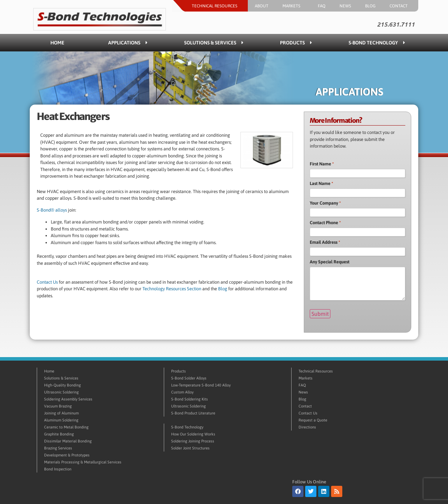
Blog (370, 6)
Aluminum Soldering (61, 420)
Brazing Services (58, 448)
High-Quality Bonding (62, 385)
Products (296, 43)
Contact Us (47, 282)
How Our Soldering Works (193, 434)
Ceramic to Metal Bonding (66, 427)
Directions (307, 427)
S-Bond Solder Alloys (189, 378)
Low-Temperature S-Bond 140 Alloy (201, 385)
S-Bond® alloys (52, 210)
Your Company (325, 203)
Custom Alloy (182, 392)
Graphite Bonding (59, 434)
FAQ (322, 6)
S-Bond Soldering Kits (190, 399)
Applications (128, 43)
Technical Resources (216, 6)
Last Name (321, 183)
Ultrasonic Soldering (61, 392)
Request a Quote (313, 420)
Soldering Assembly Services (68, 399)
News (345, 6)
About (262, 6)
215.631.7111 (396, 24)
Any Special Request (330, 262)
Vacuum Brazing (58, 406)
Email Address (325, 242)
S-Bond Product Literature (193, 413)
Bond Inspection (58, 469)
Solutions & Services (214, 43)
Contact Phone (325, 223)
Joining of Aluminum (61, 413)
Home (57, 43)
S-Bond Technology (377, 43)
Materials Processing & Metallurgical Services (83, 462)
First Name (322, 164)
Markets (293, 6)
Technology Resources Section (172, 289)
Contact (400, 6)
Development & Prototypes (67, 455)
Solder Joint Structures (190, 448)
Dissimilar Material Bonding (68, 441)
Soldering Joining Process (193, 441)
